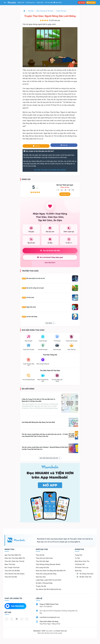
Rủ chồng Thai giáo (85, 574)
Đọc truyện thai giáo (12, 568)
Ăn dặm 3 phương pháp (44, 583)
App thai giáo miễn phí (13, 555)
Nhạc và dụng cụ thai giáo (45, 11)
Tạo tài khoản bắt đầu (50, 251)
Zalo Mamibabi (15, 606)
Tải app (82, 3)
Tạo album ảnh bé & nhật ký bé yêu (48, 589)
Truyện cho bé (41, 586)
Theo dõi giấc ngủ (42, 561)
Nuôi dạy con (31, 3)
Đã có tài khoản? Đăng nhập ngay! (50, 257)
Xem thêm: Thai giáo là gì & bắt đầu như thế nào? (50, 170)
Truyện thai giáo (61, 11)
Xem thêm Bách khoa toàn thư (50, 458)
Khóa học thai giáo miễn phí (15, 558)
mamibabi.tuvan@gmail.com (50, 617)
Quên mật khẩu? (50, 263)
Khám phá (40, 3)
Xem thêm (50, 323)
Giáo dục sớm (41, 577)
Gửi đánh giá (65, 194)
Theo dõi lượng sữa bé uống (46, 574)
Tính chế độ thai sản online (15, 574)
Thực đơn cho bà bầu (12, 571)
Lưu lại (36, 146)
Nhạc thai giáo (10, 564)
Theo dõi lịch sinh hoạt (44, 558)
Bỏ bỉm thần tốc (84, 577)
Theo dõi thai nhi (11, 577)
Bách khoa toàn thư (82, 561)
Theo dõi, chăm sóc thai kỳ (14, 561)
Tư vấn (77, 558)
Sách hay (78, 571)
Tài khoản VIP (80, 564)
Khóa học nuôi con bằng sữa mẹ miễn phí (51, 571)
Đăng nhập (91, 3)
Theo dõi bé (40, 555)
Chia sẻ (64, 145)
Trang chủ (78, 555)
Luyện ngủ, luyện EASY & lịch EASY (49, 580)
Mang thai (21, 3)
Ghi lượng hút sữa (42, 568)
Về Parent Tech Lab (82, 568)
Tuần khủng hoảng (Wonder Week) (48, 564)
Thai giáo (31, 11)
